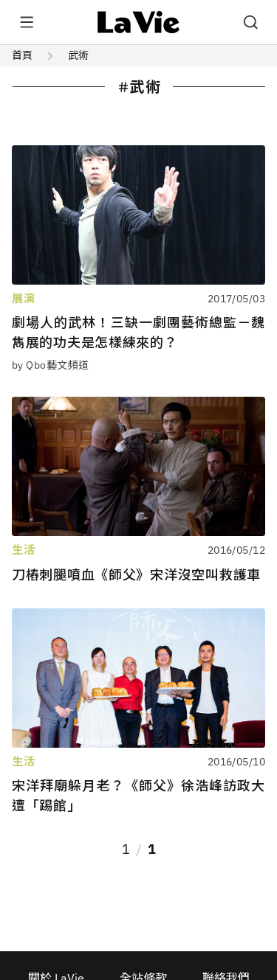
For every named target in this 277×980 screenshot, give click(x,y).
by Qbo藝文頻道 (50, 365)
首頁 (22, 55)
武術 (78, 55)
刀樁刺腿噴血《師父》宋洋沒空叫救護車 (136, 575)
